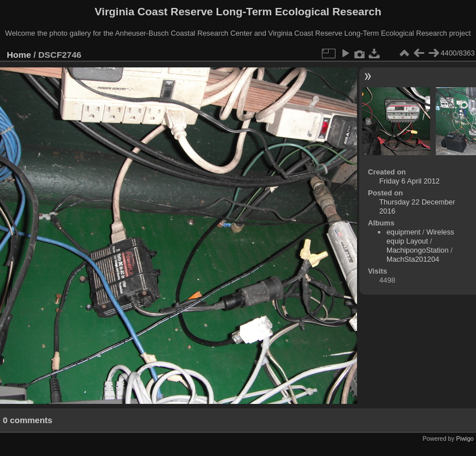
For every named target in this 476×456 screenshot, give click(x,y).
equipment (403, 232)
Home (19, 55)
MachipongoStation (418, 250)
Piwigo (465, 438)
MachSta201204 (413, 259)
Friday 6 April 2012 (409, 181)
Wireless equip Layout (420, 236)
